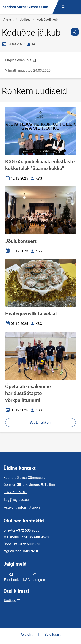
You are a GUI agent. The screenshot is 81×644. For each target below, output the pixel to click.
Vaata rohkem (41, 423)
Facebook (11, 577)
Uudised (25, 19)
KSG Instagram (35, 577)
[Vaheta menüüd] (74, 7)
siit (32, 60)
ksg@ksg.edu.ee (16, 500)
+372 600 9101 (15, 492)
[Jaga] (75, 32)
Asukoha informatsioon (22, 507)
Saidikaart (52, 634)
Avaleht (9, 19)
